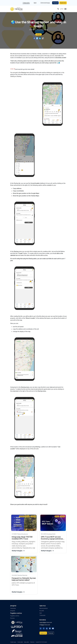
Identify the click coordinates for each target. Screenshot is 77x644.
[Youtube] (53, 628)
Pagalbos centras (15, 616)
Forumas (12, 618)
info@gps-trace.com (45, 625)
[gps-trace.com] (16, 9)
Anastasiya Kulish (43, 30)
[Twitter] (44, 628)
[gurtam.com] (17, 626)
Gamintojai (13, 608)
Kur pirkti (42, 611)
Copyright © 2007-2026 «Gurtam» (41, 642)
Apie (35, 3)
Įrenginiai (13, 611)
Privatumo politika (20, 642)
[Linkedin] (47, 628)
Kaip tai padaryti (44, 608)
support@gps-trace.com (46, 622)
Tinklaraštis (26, 3)
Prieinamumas (32, 642)
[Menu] (65, 9)
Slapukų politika (27, 642)
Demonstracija (45, 3)
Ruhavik (39, 34)
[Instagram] (50, 628)
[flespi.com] (17, 631)
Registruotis (63, 3)
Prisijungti (55, 3)
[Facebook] (41, 628)
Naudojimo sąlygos (13, 642)
